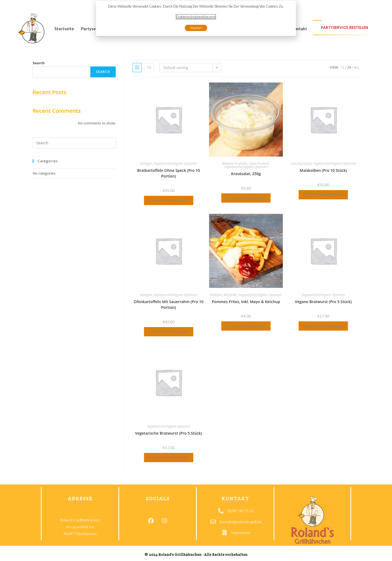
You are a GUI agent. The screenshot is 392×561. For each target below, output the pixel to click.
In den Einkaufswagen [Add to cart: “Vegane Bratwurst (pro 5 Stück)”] (323, 326)
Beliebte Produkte (235, 164)
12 (343, 67)
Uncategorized (301, 164)
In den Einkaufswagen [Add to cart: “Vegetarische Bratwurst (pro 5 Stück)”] (169, 457)
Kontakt (299, 29)
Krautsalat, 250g (246, 174)
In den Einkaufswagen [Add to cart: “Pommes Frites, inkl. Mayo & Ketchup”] (246, 326)
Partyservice (93, 29)
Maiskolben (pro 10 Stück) (323, 170)
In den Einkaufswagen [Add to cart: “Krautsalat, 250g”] (246, 198)
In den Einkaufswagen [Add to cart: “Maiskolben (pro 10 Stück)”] (323, 195)
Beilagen (146, 164)
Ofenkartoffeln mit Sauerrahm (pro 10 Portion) (169, 304)
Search (39, 63)
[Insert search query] (74, 143)
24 (349, 67)
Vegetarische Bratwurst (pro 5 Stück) (169, 433)
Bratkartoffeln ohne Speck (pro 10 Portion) (169, 173)
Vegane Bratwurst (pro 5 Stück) (323, 302)
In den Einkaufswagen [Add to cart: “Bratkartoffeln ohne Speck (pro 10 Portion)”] (169, 200)
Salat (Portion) (259, 164)
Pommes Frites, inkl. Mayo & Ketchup (246, 302)
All (357, 67)
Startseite (64, 29)
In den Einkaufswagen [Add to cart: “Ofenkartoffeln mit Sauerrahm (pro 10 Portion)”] (169, 332)
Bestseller (230, 295)
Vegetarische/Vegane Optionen (175, 164)
